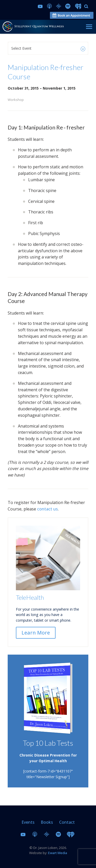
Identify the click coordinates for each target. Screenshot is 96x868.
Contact (67, 822)
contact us (47, 509)
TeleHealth (30, 597)
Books (47, 822)
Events (28, 822)
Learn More (36, 633)
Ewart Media (58, 853)
